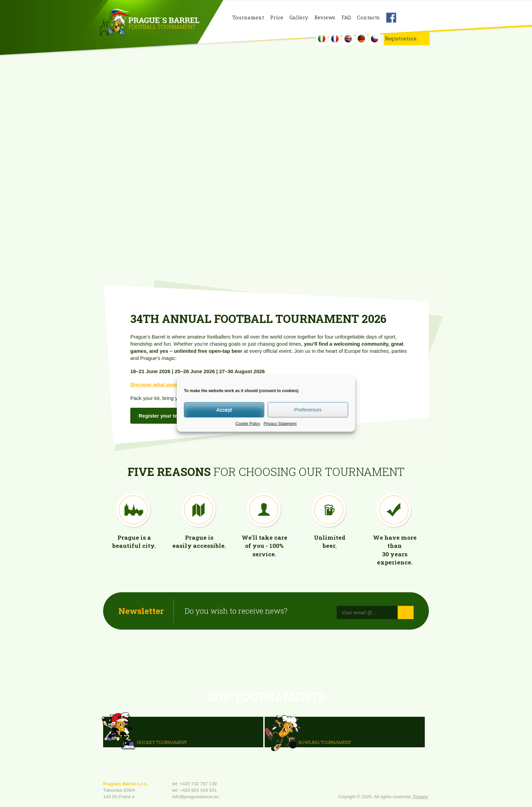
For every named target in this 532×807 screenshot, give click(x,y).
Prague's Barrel (149, 23)
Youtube (424, 18)
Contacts (368, 17)
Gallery (299, 17)
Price (277, 17)
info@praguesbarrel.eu (196, 797)
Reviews (325, 17)
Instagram (407, 18)
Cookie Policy (248, 423)
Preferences (308, 410)
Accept (224, 410)
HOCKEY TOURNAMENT (162, 742)
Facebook (391, 18)
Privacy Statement (280, 423)
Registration (401, 38)
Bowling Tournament (325, 742)
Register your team (162, 416)
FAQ (346, 17)
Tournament (248, 17)
